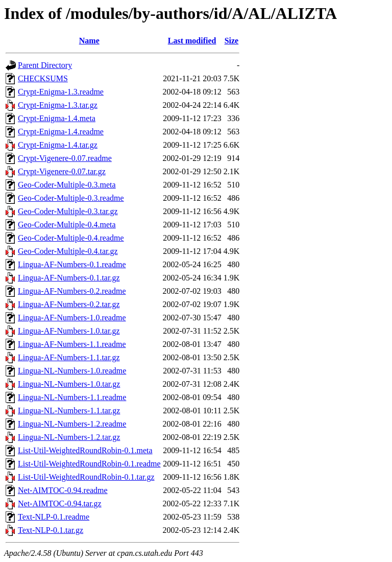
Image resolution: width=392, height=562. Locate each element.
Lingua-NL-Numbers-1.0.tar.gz (69, 384)
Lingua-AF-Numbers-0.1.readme (72, 264)
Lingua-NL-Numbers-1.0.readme (72, 371)
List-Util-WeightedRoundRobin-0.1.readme (89, 464)
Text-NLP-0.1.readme (54, 517)
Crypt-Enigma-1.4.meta (57, 118)
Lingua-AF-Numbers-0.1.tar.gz (69, 278)
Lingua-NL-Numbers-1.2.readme (72, 424)
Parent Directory (45, 65)
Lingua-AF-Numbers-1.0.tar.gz (69, 331)
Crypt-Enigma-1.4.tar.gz (58, 145)
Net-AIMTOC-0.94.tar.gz (60, 504)
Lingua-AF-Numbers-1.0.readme (72, 318)
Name (89, 41)
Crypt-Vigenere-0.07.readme (65, 158)
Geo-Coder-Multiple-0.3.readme (71, 198)
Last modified (192, 41)
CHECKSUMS (43, 78)
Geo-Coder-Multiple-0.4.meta (67, 225)
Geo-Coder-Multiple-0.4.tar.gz (68, 251)
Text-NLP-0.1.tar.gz (51, 530)
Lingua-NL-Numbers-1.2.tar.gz (69, 437)
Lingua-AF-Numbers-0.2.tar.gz (69, 304)
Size (232, 41)
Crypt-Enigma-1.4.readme (61, 132)
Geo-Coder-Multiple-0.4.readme (71, 238)
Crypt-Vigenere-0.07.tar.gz (62, 171)
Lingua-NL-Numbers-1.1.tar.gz (69, 411)
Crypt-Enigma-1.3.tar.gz (58, 105)
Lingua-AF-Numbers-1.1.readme (72, 344)
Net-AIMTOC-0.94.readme (63, 490)
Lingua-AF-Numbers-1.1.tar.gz (69, 357)
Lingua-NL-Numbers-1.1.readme (72, 397)
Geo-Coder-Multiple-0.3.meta (67, 185)
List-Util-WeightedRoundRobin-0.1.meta (85, 450)
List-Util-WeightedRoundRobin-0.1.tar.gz (86, 477)
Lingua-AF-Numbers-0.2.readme (72, 291)
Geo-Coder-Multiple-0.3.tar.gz (68, 211)
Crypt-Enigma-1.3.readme (61, 92)
